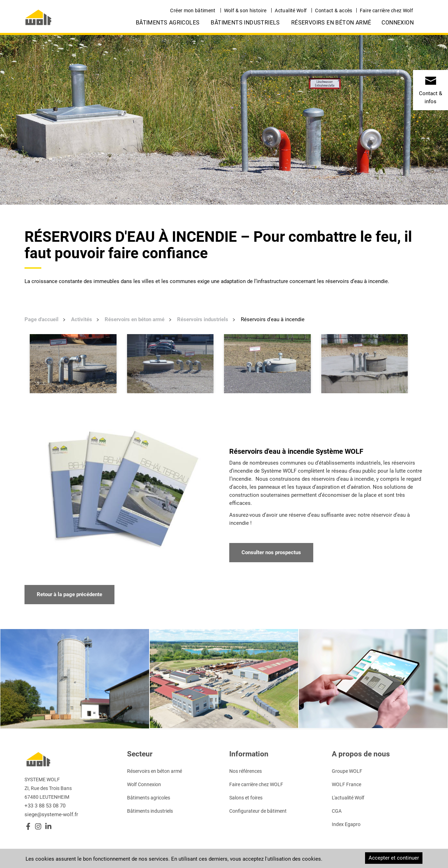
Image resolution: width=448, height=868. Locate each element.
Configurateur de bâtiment (258, 811)
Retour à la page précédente (69, 594)
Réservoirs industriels (203, 319)
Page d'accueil (41, 319)
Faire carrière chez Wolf (386, 10)
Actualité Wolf (291, 10)
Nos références (246, 771)
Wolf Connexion (144, 784)
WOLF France (346, 784)
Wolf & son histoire (245, 10)
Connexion (398, 23)
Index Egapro (346, 824)
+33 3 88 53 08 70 (45, 806)
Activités (82, 319)
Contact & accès (334, 10)
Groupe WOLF (347, 771)
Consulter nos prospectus (271, 552)
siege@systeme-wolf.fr (51, 814)
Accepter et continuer (394, 858)
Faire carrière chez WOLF (256, 784)
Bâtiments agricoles (168, 23)
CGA (337, 811)
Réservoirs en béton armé (331, 23)
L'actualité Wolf (348, 798)
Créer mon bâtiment (193, 10)
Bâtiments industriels (245, 23)
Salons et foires (246, 798)
